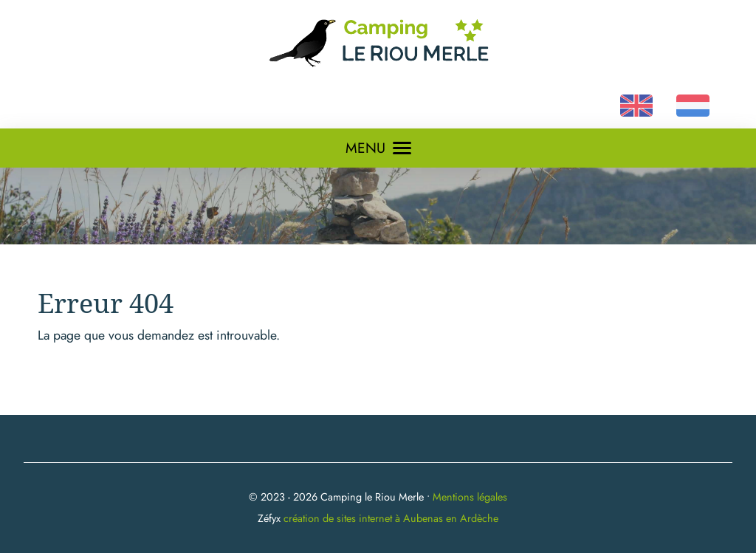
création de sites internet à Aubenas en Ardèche (391, 518)
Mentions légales (470, 497)
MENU (378, 148)
